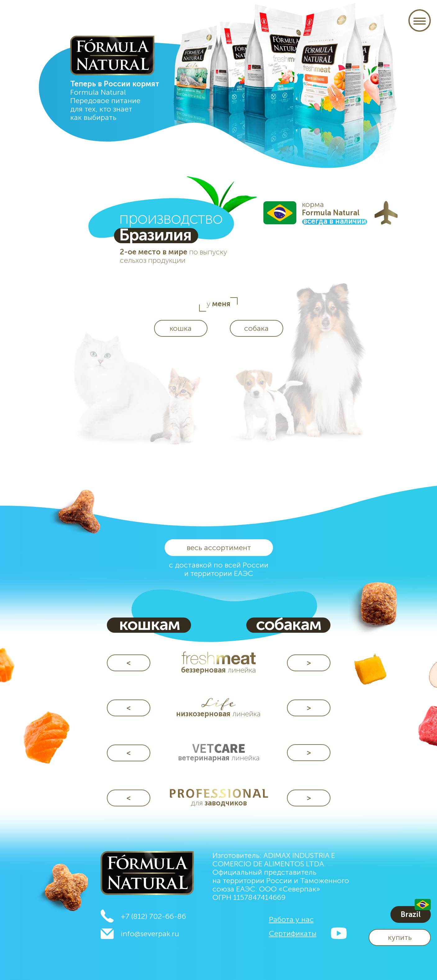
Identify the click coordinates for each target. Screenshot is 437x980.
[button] (400, 937)
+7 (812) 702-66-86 (153, 916)
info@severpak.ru (150, 934)
